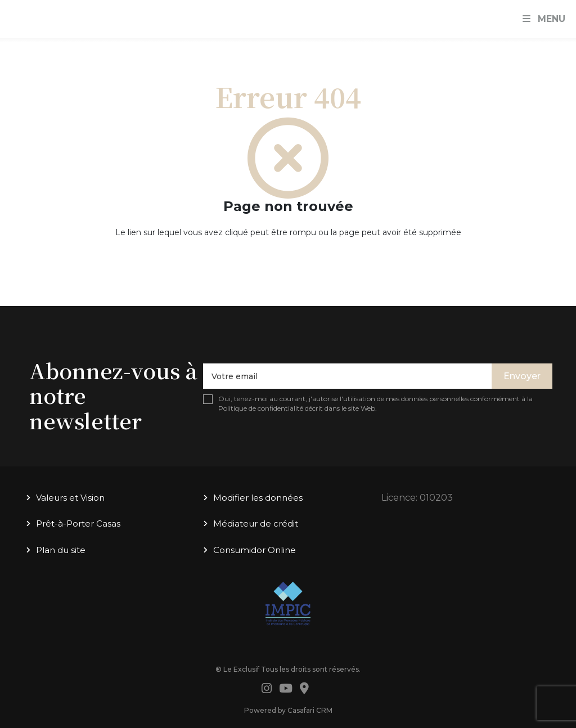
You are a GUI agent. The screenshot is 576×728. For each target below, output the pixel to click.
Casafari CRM (310, 710)
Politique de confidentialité (261, 408)
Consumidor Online (255, 550)
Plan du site (61, 550)
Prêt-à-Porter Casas (78, 523)
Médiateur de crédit (256, 523)
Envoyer (522, 376)
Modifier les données (258, 498)
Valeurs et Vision (70, 498)
